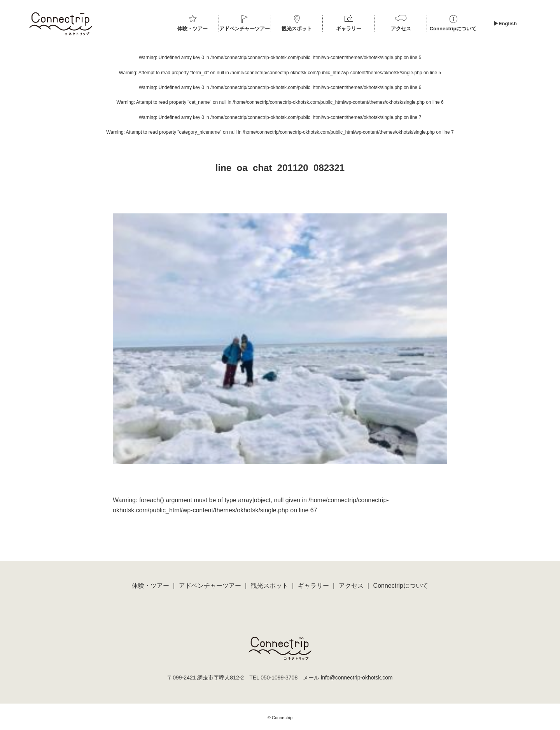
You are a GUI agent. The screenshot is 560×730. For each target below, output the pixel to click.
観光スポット (297, 29)
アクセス (401, 29)
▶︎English (505, 24)
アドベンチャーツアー (245, 29)
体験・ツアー (192, 29)
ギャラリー (349, 29)
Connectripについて (453, 29)
